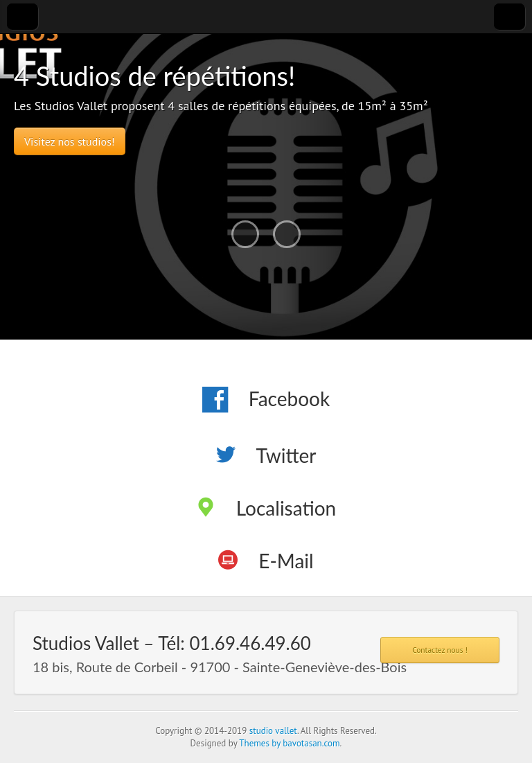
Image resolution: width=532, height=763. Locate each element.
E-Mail (286, 561)
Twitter (286, 455)
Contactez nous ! (440, 650)
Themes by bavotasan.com (289, 743)
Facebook (289, 398)
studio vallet (273, 731)
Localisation (286, 508)
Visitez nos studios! (70, 141)
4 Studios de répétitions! (154, 76)
